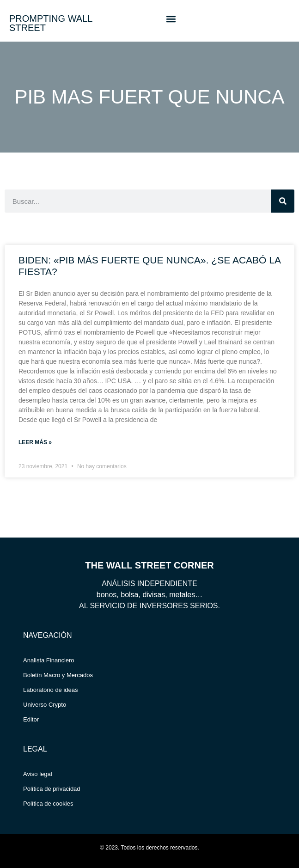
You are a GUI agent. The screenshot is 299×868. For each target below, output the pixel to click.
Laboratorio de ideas (51, 690)
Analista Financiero (49, 660)
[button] (171, 19)
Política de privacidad (52, 789)
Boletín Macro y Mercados (58, 675)
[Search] (283, 201)
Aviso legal (38, 774)
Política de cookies (48, 804)
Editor (31, 719)
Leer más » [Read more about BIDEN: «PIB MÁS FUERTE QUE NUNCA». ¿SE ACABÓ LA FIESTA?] (35, 442)
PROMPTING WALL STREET (51, 23)
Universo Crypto (45, 705)
